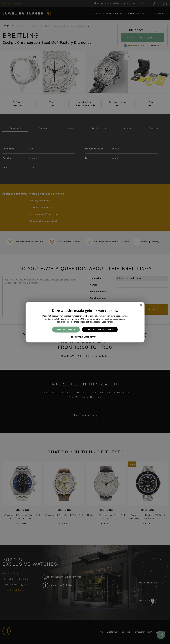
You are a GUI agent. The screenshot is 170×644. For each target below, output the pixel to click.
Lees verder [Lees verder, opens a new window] (107, 322)
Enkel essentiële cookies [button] (100, 329)
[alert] (85, 322)
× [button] (141, 305)
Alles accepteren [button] (66, 329)
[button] (85, 337)
